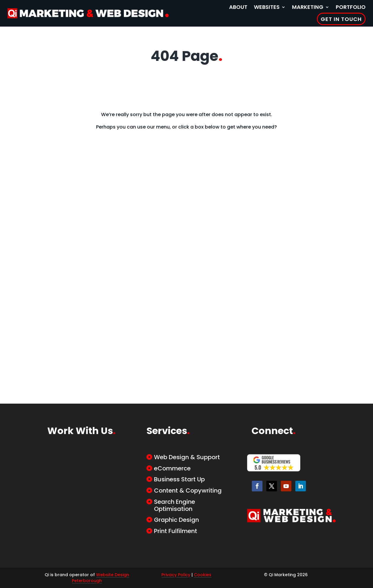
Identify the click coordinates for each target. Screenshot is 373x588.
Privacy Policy (176, 575)
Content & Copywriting (188, 490)
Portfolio (351, 7)
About (238, 7)
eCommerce (172, 468)
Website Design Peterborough (100, 578)
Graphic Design (176, 520)
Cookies (203, 575)
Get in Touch (341, 19)
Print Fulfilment (176, 531)
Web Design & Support (187, 457)
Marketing (308, 7)
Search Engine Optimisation (175, 505)
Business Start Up (179, 479)
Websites (267, 7)
